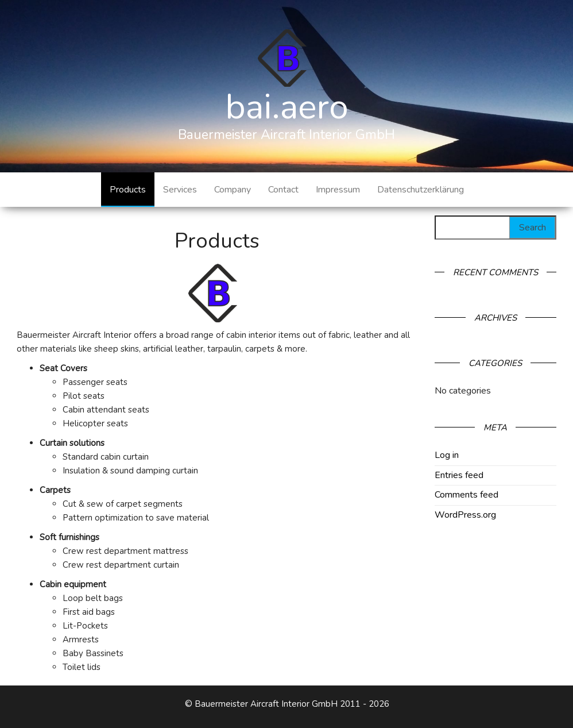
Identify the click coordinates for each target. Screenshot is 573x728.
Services (180, 190)
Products (128, 190)
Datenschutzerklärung (421, 190)
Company (233, 190)
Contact (283, 190)
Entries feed (459, 475)
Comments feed (466, 495)
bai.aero (287, 107)
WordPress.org (465, 515)
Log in (447, 455)
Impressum (338, 190)
